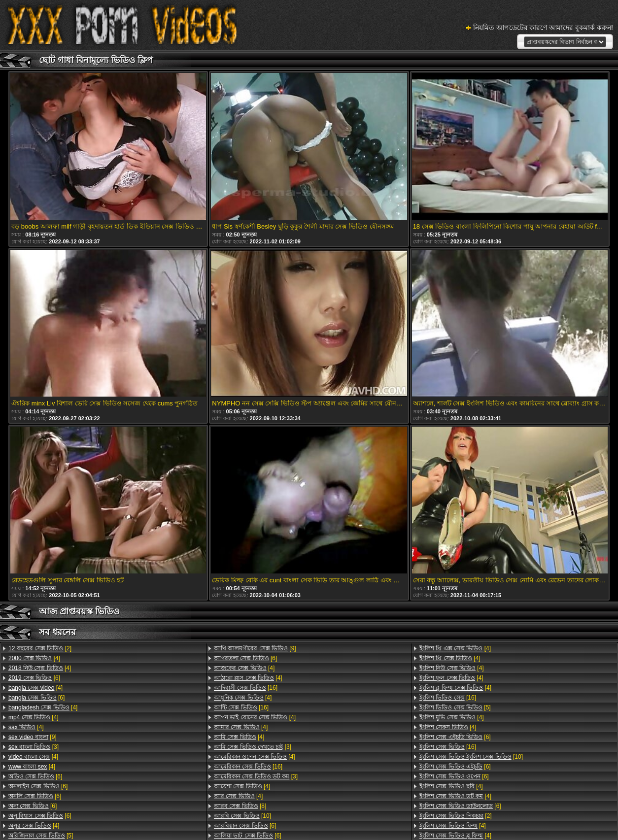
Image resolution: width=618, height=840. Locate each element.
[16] (246, 688)
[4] (34, 658)
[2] (40, 648)
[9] (33, 737)
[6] (34, 678)
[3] (34, 747)
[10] (242, 816)
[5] (455, 707)
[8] (240, 806)
